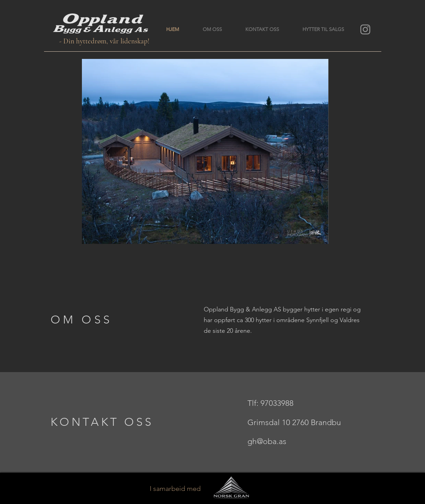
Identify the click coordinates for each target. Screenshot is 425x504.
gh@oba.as (267, 441)
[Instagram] (365, 29)
